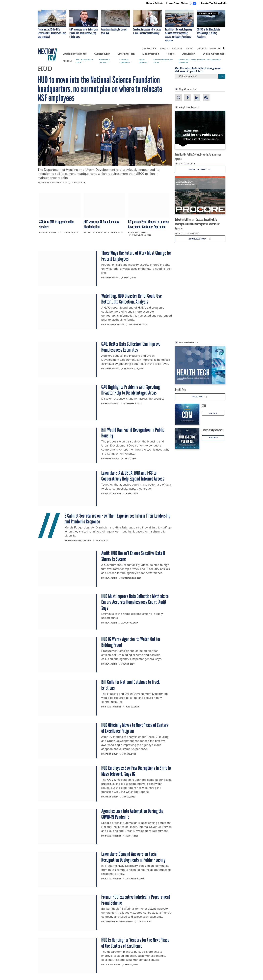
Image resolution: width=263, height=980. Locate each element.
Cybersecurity (102, 54)
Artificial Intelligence (75, 54)
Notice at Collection (155, 3)
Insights (201, 49)
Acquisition (189, 54)
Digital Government (214, 54)
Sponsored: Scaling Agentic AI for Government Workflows (200, 61)
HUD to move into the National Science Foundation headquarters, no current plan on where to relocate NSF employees (100, 89)
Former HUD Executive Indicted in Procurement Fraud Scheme (136, 900)
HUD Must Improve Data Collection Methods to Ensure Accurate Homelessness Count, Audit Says (135, 602)
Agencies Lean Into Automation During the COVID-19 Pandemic (132, 814)
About (190, 49)
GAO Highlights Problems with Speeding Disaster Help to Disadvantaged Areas (131, 390)
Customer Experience (125, 61)
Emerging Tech (126, 54)
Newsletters (149, 49)
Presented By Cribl (185, 164)
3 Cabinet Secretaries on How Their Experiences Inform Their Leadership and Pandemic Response (117, 519)
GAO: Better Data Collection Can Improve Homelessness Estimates (131, 347)
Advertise (215, 49)
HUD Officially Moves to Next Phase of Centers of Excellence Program (135, 728)
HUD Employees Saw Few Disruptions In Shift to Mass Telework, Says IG (136, 771)
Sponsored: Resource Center (163, 61)
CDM (204, 406)
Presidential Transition (105, 61)
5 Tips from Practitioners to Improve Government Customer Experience (148, 224)
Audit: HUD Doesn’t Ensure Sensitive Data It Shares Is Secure (133, 556)
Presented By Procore (187, 233)
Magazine (177, 49)
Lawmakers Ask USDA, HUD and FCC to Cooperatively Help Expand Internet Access (133, 476)
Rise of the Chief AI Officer (84, 61)
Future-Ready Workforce (213, 430)
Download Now (200, 169)
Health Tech (180, 390)
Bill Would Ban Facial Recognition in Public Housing (133, 433)
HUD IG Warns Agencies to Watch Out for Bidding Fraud (131, 642)
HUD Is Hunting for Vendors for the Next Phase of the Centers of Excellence (135, 943)
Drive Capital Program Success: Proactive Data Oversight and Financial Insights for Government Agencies (197, 224)
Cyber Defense (143, 61)
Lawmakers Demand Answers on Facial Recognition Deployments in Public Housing (133, 857)
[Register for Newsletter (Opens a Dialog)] (222, 76)
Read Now (200, 397)
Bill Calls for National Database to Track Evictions (130, 685)
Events (164, 49)
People (171, 54)
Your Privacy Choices (183, 3)
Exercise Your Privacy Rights (214, 3)
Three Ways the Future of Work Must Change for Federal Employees (136, 256)
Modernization (151, 54)
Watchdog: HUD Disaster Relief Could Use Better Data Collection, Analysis (131, 299)
